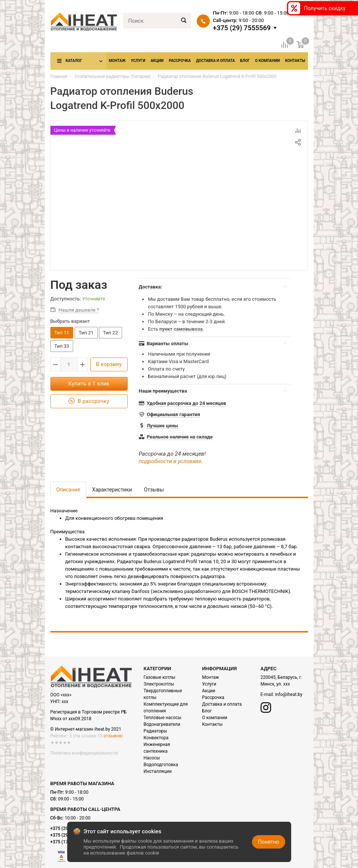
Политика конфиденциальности (84, 753)
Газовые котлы (160, 677)
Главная (59, 77)
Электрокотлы (159, 684)
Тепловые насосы (163, 718)
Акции (157, 61)
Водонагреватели (162, 724)
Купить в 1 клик (89, 384)
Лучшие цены (162, 426)
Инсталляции (158, 771)
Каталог (74, 61)
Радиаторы (155, 731)
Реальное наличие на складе (180, 437)
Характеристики (112, 490)
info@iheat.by (289, 694)
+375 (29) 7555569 (242, 28)
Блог (245, 61)
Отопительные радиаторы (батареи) (112, 77)
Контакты (295, 61)
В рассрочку (89, 401)
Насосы (152, 758)
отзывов (112, 736)
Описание (68, 490)
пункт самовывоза (181, 329)
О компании (267, 61)
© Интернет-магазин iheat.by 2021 (86, 729)
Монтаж (117, 61)
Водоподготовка (161, 765)
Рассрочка (180, 61)
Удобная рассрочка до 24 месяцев (186, 403)
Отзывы (154, 490)
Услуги (138, 61)
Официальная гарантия (173, 414)
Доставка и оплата (215, 61)
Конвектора (156, 738)
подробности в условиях (170, 461)
